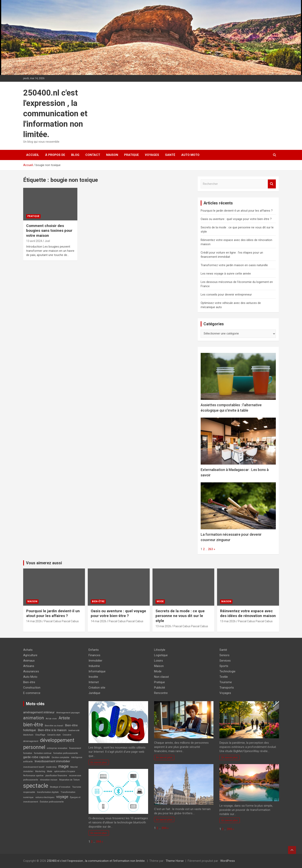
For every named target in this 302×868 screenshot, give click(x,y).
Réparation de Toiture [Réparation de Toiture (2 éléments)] (69, 780)
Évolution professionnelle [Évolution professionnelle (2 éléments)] (52, 802)
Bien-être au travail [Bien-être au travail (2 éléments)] (54, 726)
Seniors (224, 655)
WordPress (228, 861)
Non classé (161, 677)
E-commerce (32, 693)
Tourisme (226, 682)
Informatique (97, 671)
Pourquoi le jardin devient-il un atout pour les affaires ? (237, 211)
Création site (97, 688)
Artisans (29, 666)
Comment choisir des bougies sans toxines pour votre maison (49, 231)
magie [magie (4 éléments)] (63, 766)
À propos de (55, 155)
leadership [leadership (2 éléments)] (51, 767)
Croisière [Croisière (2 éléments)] (67, 735)
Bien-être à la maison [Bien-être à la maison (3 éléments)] (52, 730)
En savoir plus (99, 762)
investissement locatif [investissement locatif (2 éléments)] (34, 767)
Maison (112, 155)
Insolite (93, 677)
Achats (28, 650)
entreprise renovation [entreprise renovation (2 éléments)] (57, 748)
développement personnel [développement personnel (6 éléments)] (49, 744)
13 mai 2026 (163, 626)
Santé (170, 155)
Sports (224, 666)
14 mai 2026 (34, 621)
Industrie (94, 666)
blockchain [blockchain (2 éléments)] (28, 735)
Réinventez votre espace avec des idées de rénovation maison (248, 613)
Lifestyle (160, 650)
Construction (32, 688)
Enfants (94, 650)
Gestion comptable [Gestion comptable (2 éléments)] (60, 757)
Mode (160, 601)
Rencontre (161, 693)
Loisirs (158, 661)
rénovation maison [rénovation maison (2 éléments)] (49, 780)
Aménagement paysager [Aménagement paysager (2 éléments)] (68, 713)
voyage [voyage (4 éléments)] (62, 797)
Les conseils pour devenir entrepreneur (226, 295)
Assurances (31, 671)
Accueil (33, 155)
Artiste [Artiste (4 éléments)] (64, 718)
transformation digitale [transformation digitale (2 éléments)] (48, 792)
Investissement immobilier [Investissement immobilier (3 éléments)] (52, 761)
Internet (94, 682)
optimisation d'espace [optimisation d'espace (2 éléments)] (65, 771)
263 (210, 549)
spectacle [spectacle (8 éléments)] (36, 786)
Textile (224, 677)
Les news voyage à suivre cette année (226, 274)
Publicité (160, 688)
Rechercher (272, 184)
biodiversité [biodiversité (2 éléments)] (74, 730)
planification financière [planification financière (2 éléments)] (56, 776)
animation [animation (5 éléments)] (34, 718)
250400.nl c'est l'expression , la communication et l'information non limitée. (55, 114)
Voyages (152, 155)
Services (225, 661)
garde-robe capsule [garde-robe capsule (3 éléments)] (36, 757)
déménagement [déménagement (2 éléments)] (31, 741)
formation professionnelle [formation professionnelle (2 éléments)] (66, 753)
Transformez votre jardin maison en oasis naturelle (234, 265)
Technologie (227, 671)
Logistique (161, 655)
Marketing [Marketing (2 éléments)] (40, 771)
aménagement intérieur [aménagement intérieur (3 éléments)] (39, 712)
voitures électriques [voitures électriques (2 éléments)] (45, 797)
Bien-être (98, 601)
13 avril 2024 (34, 241)
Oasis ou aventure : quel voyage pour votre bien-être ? (236, 219)
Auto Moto (190, 155)
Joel (47, 241)
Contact (93, 155)
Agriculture (30, 655)
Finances (94, 655)
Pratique (132, 155)
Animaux (29, 661)
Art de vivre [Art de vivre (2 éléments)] (51, 719)
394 (98, 842)
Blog (75, 155)
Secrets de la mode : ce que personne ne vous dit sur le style (180, 616)
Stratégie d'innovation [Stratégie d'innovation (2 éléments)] (60, 787)
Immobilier (95, 661)
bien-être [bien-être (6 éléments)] (33, 725)
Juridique (94, 693)
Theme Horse (175, 861)
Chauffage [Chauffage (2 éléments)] (40, 735)
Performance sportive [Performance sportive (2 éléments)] (33, 776)
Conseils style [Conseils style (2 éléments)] (54, 735)
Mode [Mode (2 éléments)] (50, 771)
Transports (227, 688)
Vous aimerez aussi (44, 563)
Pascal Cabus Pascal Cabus (61, 621)
